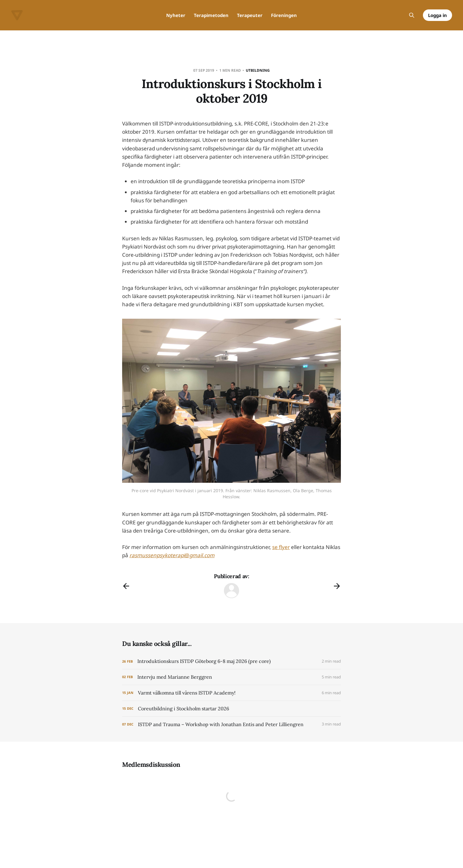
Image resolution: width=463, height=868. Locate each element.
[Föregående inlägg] (126, 586)
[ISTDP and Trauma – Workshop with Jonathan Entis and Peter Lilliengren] (231, 724)
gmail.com (202, 555)
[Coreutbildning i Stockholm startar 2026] (231, 709)
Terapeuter (250, 15)
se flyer (281, 547)
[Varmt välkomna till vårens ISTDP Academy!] (231, 693)
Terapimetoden (211, 15)
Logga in (437, 15)
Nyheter (176, 15)
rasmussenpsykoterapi (157, 555)
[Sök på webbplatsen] (412, 15)
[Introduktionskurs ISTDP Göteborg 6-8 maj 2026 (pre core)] (231, 661)
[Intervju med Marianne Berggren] (231, 677)
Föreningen (284, 15)
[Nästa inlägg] (337, 586)
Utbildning (258, 70)
